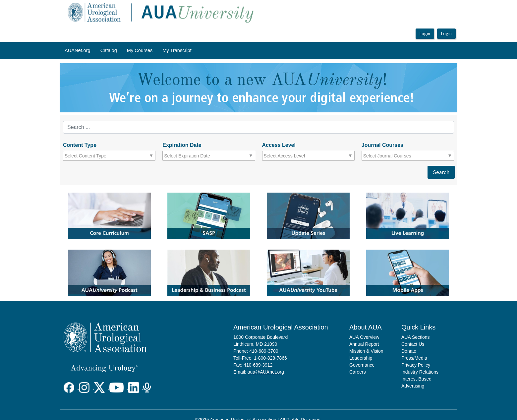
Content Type (80, 145)
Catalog (109, 50)
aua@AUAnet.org (266, 372)
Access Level (279, 145)
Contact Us (413, 344)
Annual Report (364, 344)
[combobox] (94, 156)
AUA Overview (364, 337)
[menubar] (128, 51)
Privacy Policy (416, 365)
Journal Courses (382, 145)
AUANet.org (78, 50)
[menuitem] (78, 51)
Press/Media (414, 358)
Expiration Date (182, 145)
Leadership (361, 358)
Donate (409, 351)
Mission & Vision (366, 351)
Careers (358, 372)
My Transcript (177, 50)
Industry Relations (420, 372)
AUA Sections (416, 337)
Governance (362, 365)
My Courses (140, 50)
